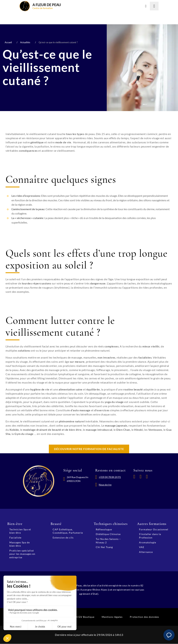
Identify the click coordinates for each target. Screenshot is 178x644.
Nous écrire (105, 486)
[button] (169, 635)
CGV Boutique (86, 617)
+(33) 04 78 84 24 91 (110, 477)
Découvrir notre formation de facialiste (89, 449)
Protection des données (144, 617)
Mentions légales (112, 617)
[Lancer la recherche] (154, 6)
